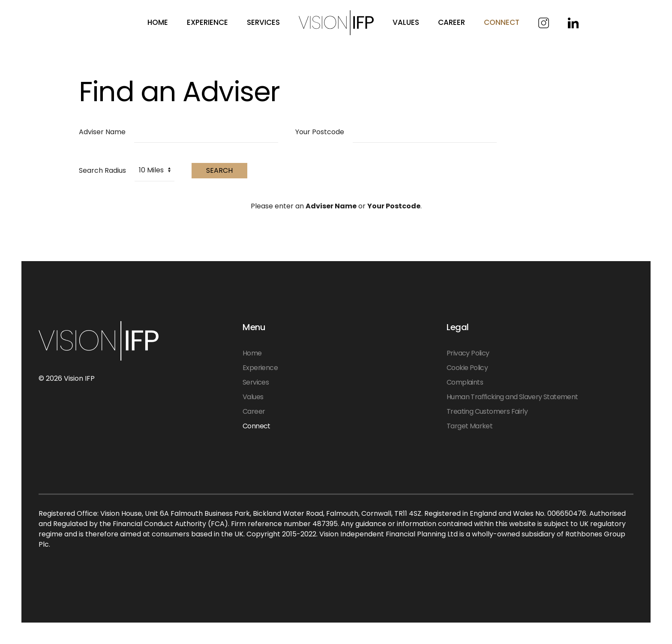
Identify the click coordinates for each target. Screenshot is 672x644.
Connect (256, 426)
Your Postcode (320, 132)
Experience (207, 22)
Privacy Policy (468, 353)
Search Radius (102, 170)
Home (158, 22)
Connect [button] (502, 22)
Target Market (469, 426)
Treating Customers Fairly (487, 411)
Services (263, 22)
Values (253, 397)
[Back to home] (336, 23)
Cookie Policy (467, 368)
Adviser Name (102, 132)
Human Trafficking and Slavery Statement (512, 397)
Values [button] (406, 22)
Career (451, 22)
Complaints (465, 382)
